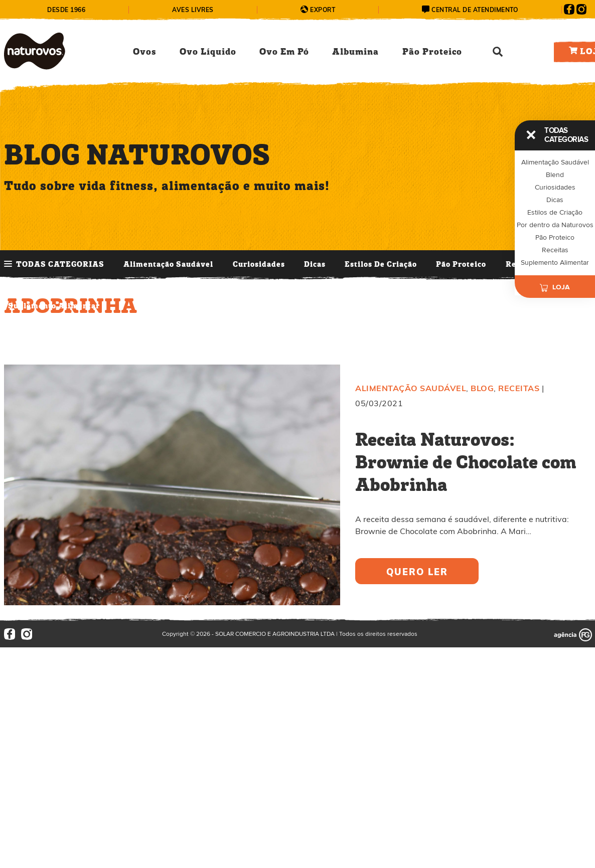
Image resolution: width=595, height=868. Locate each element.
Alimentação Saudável (168, 265)
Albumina (355, 52)
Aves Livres (193, 10)
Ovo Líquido (208, 52)
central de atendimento (475, 10)
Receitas (555, 250)
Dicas (315, 265)
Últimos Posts (267, 306)
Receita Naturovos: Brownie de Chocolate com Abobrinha (466, 463)
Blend (555, 175)
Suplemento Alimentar (54, 306)
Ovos (144, 52)
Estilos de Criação (381, 265)
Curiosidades (259, 265)
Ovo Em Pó (284, 52)
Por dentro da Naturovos (555, 225)
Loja (555, 284)
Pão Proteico (432, 52)
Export (323, 10)
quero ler (417, 572)
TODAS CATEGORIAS (60, 265)
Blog (482, 388)
